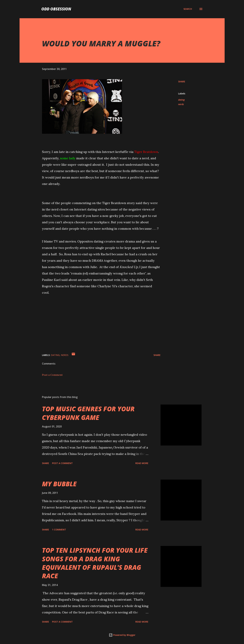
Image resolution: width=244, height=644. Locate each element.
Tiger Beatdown (146, 152)
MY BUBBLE (59, 484)
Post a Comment (52, 375)
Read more (142, 463)
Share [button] (182, 81)
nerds (181, 104)
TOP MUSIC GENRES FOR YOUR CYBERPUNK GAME (88, 413)
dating (181, 100)
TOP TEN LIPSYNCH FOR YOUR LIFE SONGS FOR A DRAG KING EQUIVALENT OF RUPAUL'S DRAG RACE (95, 563)
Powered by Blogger (122, 635)
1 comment (59, 530)
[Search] (188, 9)
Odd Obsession (56, 9)
